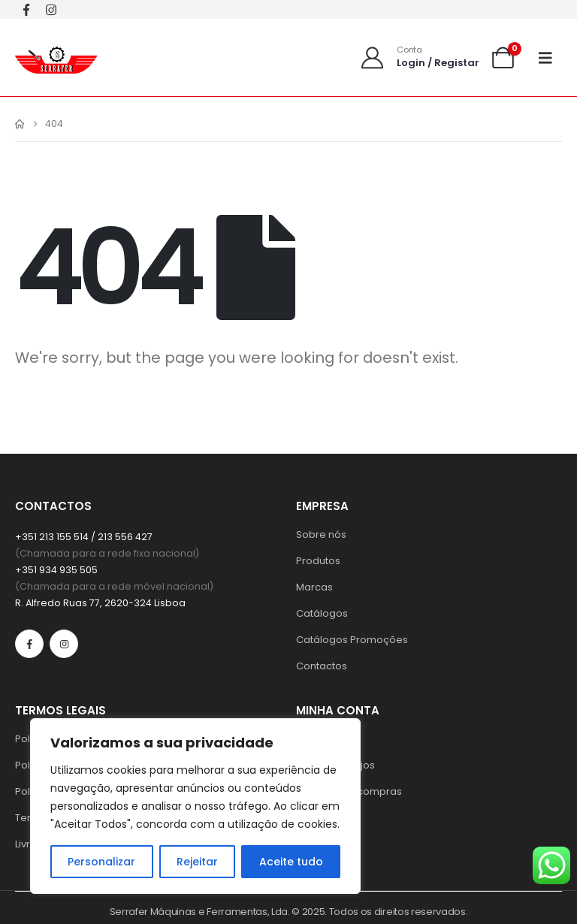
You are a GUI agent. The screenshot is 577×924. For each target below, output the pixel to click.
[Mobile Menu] (550, 58)
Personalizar (101, 862)
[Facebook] (26, 9)
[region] (195, 806)
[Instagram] (51, 9)
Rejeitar (197, 862)
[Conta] (419, 57)
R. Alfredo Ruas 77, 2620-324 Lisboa (100, 603)
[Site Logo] (56, 57)
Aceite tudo (291, 862)
